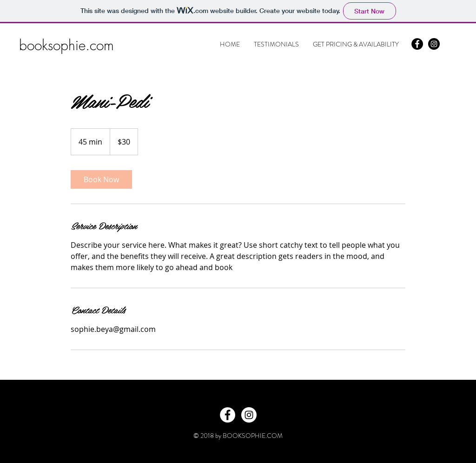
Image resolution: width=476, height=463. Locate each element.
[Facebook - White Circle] (228, 415)
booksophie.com (66, 45)
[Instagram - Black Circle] (434, 44)
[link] (101, 179)
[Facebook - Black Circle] (417, 44)
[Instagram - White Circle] (249, 415)
